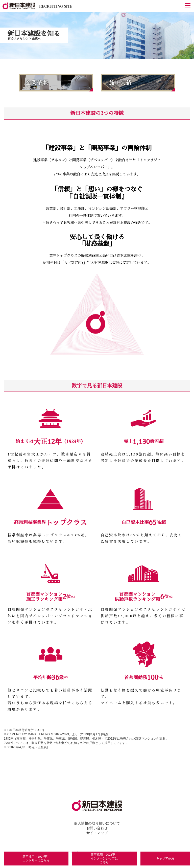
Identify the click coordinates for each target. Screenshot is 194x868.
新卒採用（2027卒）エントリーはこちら (37, 856)
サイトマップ (97, 832)
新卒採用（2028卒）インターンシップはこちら (105, 856)
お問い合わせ (97, 827)
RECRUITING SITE (38, 6)
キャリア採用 (165, 856)
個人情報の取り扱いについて (97, 823)
